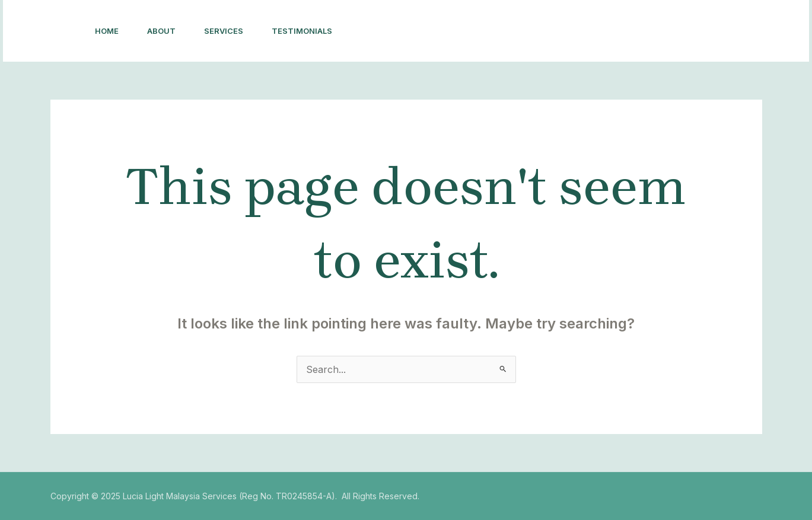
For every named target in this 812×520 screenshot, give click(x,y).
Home (107, 31)
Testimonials (302, 31)
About (161, 31)
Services (224, 31)
